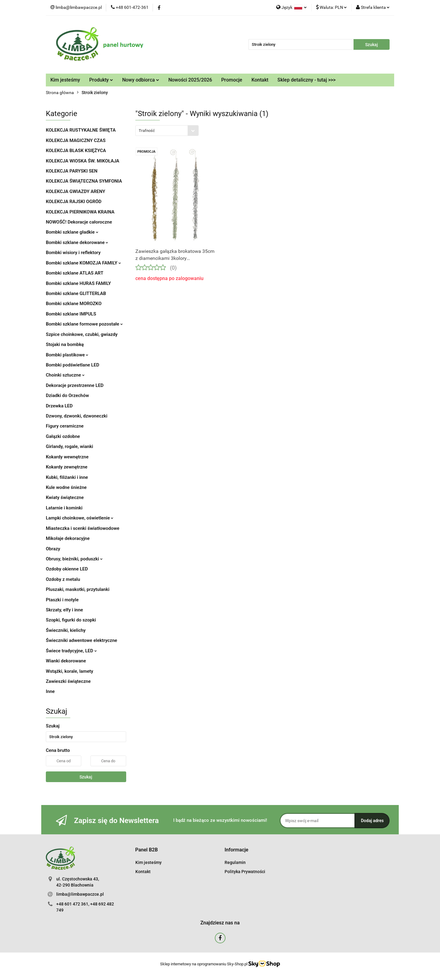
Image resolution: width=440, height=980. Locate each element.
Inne (50, 691)
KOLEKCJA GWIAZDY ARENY (75, 191)
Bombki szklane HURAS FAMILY (78, 283)
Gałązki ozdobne (63, 436)
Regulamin (235, 862)
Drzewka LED (59, 406)
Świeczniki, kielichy (66, 630)
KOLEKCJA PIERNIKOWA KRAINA (80, 212)
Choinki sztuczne (65, 375)
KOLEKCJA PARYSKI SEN (72, 171)
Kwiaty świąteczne (65, 497)
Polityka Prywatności (245, 872)
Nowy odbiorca (141, 80)
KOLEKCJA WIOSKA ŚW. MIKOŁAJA (82, 161)
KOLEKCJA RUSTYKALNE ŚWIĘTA (81, 130)
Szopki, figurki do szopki (71, 620)
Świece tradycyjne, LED (71, 651)
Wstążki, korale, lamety (70, 671)
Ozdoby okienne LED (67, 569)
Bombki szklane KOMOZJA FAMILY (83, 263)
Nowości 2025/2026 (190, 80)
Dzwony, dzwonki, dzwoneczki (77, 416)
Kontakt (260, 80)
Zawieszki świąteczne (68, 681)
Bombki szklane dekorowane (77, 242)
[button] (147, 850)
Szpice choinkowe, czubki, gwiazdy (82, 334)
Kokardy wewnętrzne (67, 457)
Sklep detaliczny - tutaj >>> (306, 80)
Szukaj (86, 777)
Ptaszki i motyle (62, 600)
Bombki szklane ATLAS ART (75, 273)
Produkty (101, 80)
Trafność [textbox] (147, 131)
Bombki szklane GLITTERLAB (76, 293)
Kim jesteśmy (65, 80)
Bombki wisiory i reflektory (73, 253)
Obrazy (53, 549)
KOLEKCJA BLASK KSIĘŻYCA (76, 151)
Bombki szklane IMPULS (71, 314)
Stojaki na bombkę (65, 344)
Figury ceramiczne (65, 426)
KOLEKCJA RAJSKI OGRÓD (74, 202)
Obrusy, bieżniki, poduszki (74, 559)
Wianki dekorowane (66, 661)
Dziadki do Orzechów (67, 395)
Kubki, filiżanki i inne (67, 477)
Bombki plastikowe (67, 355)
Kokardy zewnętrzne (67, 467)
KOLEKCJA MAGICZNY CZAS (76, 140)
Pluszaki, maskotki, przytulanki (78, 589)
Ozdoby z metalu (63, 579)
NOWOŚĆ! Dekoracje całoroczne (79, 222)
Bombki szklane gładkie (72, 232)
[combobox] (167, 131)
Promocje (232, 80)
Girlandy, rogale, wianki (70, 446)
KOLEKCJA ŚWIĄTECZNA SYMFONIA (84, 181)
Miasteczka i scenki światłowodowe (83, 528)
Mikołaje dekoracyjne (68, 538)
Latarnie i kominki (64, 508)
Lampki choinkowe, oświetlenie (80, 518)
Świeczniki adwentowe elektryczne (81, 640)
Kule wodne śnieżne (66, 487)
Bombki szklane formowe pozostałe (84, 324)
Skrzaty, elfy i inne (64, 610)
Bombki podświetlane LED (73, 365)
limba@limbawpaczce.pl (80, 894)
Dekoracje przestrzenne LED (75, 385)
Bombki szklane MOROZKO (74, 304)
